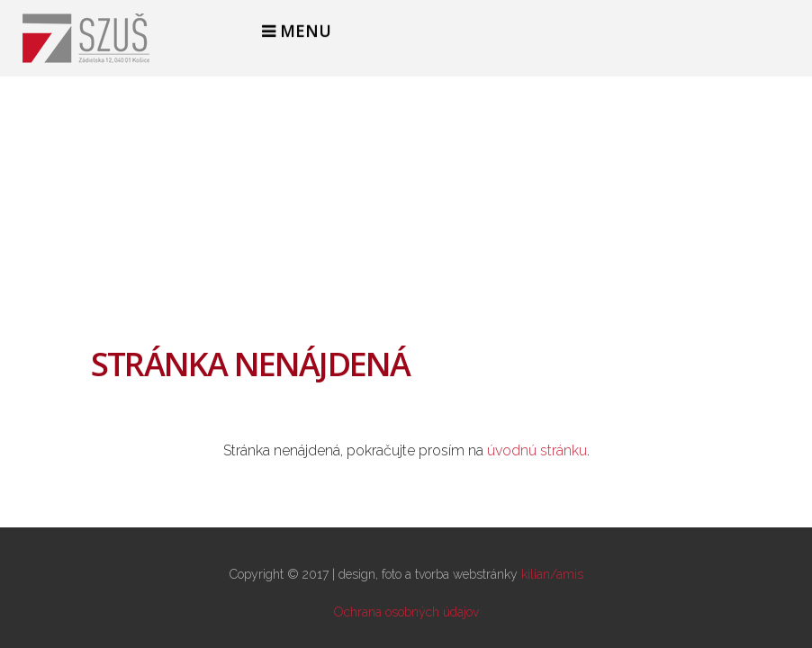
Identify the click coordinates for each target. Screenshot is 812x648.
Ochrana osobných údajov (406, 612)
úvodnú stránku (537, 450)
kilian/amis (552, 574)
